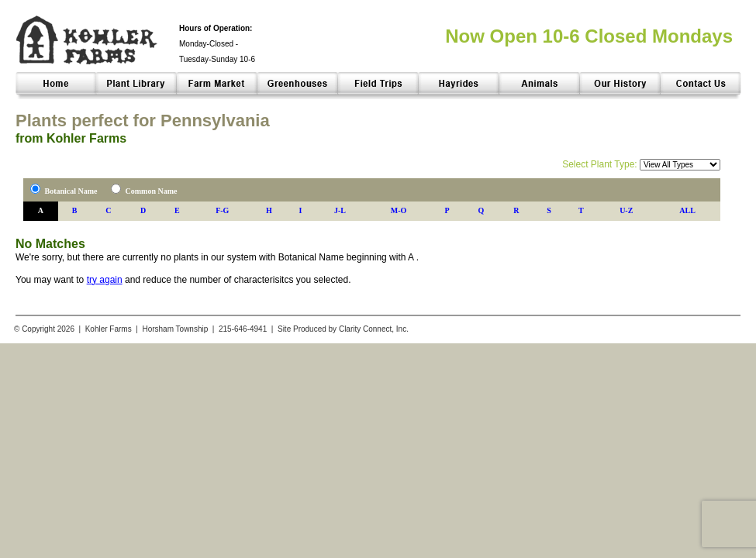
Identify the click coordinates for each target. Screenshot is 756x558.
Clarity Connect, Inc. (374, 329)
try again (105, 280)
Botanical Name (71, 191)
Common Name (152, 191)
